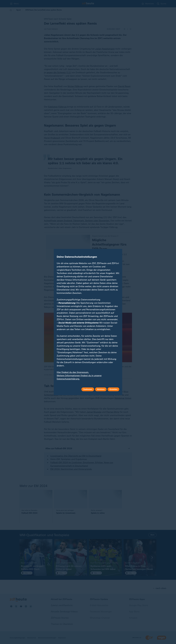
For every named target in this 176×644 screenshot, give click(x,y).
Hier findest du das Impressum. (73, 372)
